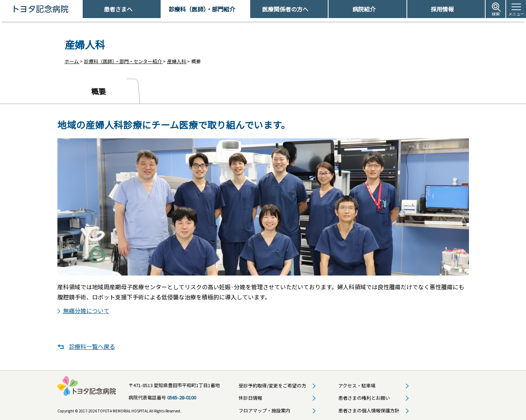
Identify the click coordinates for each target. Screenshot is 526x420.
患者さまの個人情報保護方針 (369, 409)
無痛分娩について (86, 309)
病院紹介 (364, 9)
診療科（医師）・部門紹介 (202, 9)
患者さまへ (118, 9)
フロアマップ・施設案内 (264, 409)
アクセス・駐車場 (357, 384)
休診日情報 (250, 397)
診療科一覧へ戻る (92, 346)
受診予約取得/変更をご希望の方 (272, 384)
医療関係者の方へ (285, 9)
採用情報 (442, 9)
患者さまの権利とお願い (364, 397)
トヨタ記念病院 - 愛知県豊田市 (82, 9)
